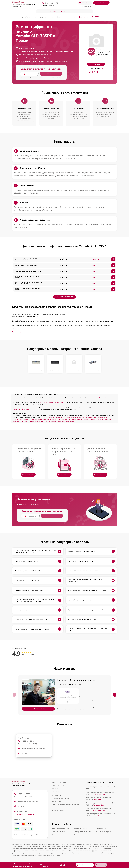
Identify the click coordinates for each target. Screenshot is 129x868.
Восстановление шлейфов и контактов (78, 419)
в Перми (32, 5)
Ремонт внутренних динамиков (56, 419)
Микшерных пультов (81, 829)
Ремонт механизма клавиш (67, 421)
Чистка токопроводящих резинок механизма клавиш (41, 421)
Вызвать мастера (38, 709)
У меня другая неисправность (65, 297)
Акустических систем (81, 835)
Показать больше (64, 378)
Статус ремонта (85, 3)
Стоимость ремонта (59, 782)
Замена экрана (50, 418)
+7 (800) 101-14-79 (51, 3)
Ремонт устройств (53, 11)
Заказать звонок (101, 3)
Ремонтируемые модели (61, 798)
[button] (115, 695)
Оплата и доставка (59, 785)
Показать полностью (19, 332)
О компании (40, 11)
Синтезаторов (101, 829)
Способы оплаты (58, 810)
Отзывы (90, 11)
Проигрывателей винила (83, 832)
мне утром (48, 6)
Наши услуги (57, 801)
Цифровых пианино (59, 832)
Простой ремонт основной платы (36, 419)
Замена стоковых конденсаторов (92, 418)
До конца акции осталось (46, 865)
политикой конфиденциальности (54, 78)
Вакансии (74, 11)
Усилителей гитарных (103, 832)
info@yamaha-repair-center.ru (26, 802)
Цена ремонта (65, 11)
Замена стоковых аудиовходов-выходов (68, 418)
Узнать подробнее (28, 475)
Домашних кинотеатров (61, 829)
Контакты (82, 11)
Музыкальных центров (60, 835)
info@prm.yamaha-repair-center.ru (31, 749)
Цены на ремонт (96, 64)
